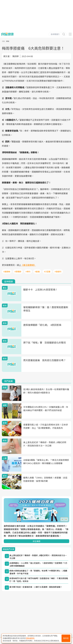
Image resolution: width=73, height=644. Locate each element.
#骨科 (28, 272)
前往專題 (36, 541)
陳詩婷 (15, 56)
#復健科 (58, 272)
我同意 (66, 638)
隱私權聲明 (30, 638)
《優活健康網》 (28, 265)
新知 (8, 41)
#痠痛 (37, 272)
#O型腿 (47, 272)
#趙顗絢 (7, 272)
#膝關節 (18, 272)
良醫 (3, 41)
